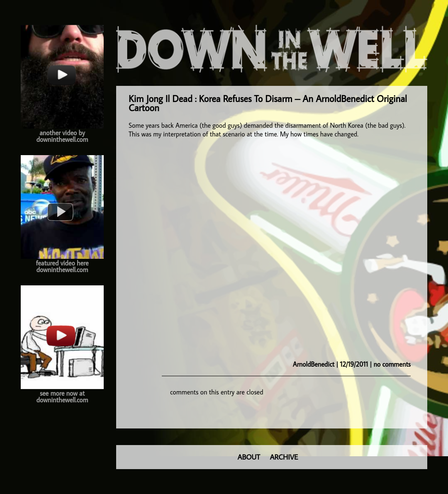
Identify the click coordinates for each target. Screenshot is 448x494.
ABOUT (249, 457)
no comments (392, 364)
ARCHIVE (284, 457)
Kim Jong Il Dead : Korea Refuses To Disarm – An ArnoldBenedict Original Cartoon (268, 103)
